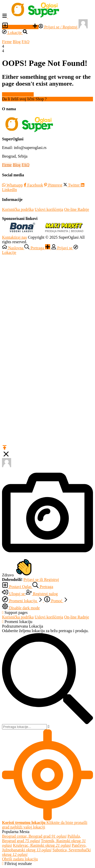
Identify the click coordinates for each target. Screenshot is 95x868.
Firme (7, 42)
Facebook (33, 185)
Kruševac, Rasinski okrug (42, 845)
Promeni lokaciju (23, 601)
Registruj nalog (60, 99)
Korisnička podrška (18, 209)
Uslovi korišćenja (49, 209)
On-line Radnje (77, 209)
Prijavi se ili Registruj (41, 580)
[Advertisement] (48, 302)
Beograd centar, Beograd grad (34, 836)
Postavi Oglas (17, 27)
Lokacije (12, 33)
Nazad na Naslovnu (18, 94)
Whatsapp (12, 185)
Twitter (72, 185)
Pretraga (43, 587)
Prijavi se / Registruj (58, 27)
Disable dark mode (21, 608)
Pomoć (56, 601)
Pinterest (53, 185)
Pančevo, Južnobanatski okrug (44, 848)
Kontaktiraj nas (14, 237)
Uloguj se (14, 594)
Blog (17, 42)
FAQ (25, 42)
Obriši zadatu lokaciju (20, 859)
